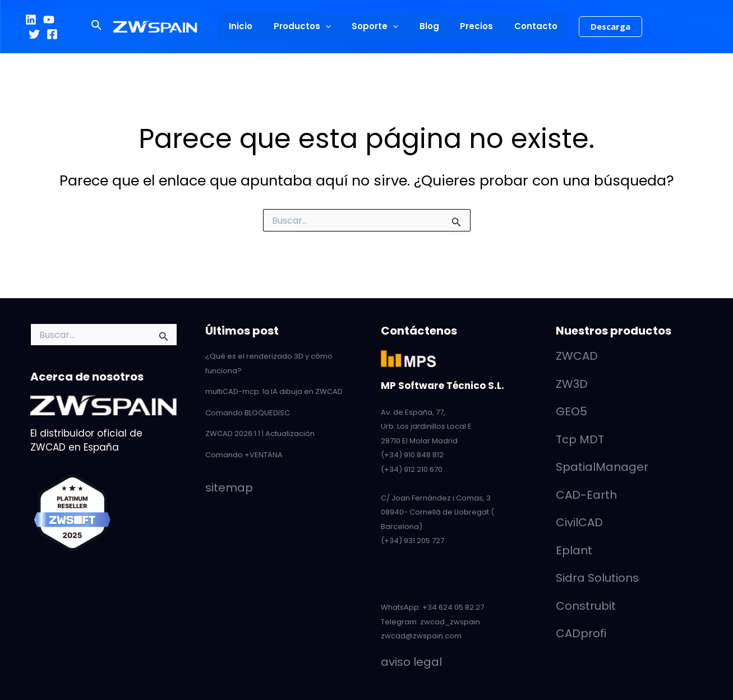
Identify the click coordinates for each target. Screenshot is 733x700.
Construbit (586, 606)
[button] (109, 26)
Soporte (377, 26)
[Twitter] (34, 34)
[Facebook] (52, 34)
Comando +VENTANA (244, 455)
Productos (308, 26)
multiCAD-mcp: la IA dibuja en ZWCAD (274, 391)
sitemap (229, 488)
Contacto (525, 26)
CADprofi (581, 633)
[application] (332, 26)
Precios (470, 26)
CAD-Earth (586, 495)
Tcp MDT (580, 439)
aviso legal (411, 662)
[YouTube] (49, 20)
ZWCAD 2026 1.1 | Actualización (260, 434)
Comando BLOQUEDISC (248, 413)
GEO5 (571, 411)
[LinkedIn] (31, 20)
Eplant (574, 550)
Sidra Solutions (597, 578)
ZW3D (572, 384)
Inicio (251, 26)
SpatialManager (602, 467)
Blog (427, 26)
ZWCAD (577, 356)
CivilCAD (579, 522)
